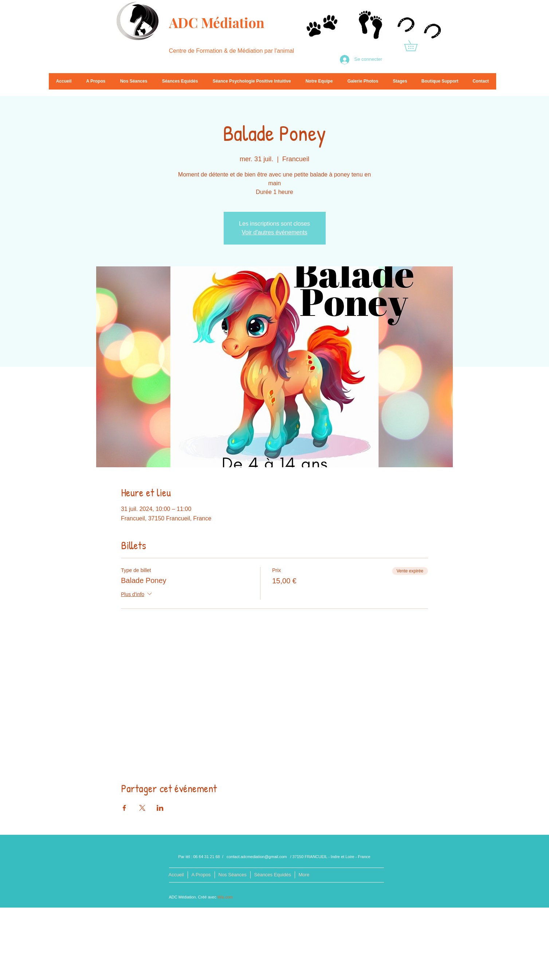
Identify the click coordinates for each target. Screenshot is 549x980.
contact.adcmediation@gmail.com (257, 857)
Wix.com (225, 897)
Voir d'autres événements (274, 232)
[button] (416, 45)
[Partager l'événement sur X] (142, 808)
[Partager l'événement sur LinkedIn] (160, 808)
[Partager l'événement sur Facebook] (124, 808)
